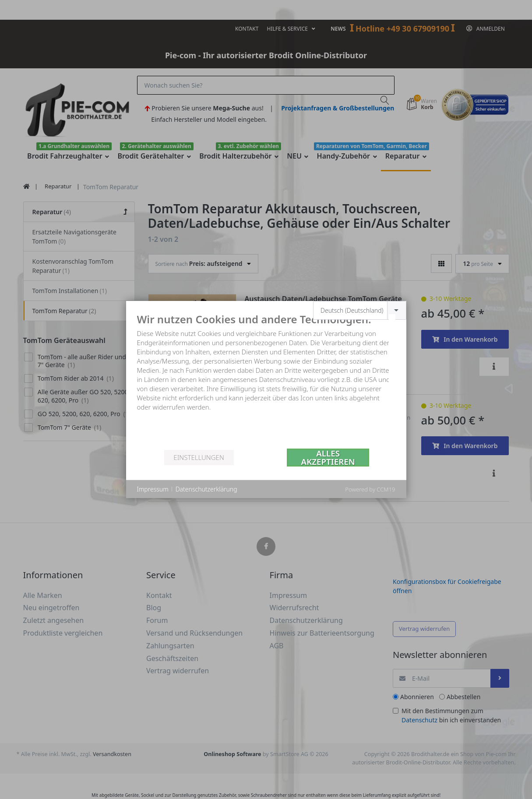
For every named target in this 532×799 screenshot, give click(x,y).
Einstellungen (199, 457)
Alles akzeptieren (328, 458)
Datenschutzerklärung (206, 489)
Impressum (153, 489)
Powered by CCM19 (370, 489)
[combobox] (360, 310)
